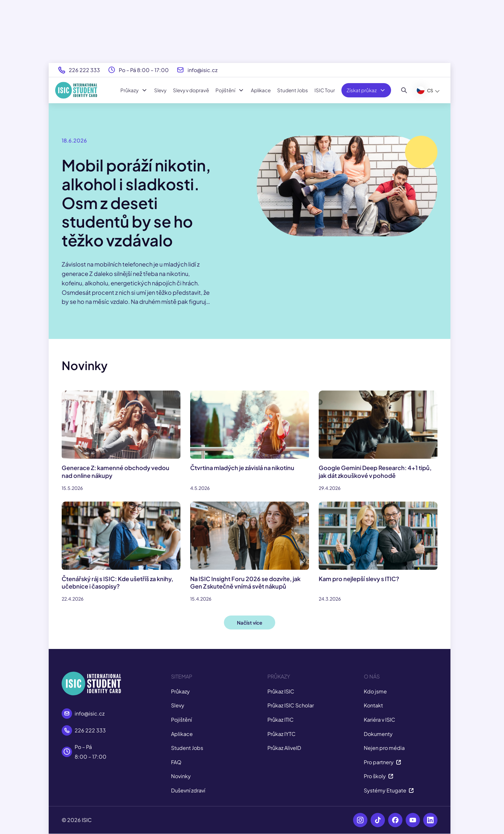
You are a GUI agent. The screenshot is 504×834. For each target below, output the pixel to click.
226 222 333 (84, 70)
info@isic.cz (203, 70)
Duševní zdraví (188, 790)
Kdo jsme (375, 691)
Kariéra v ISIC (380, 720)
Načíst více (250, 622)
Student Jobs (293, 90)
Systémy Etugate (389, 790)
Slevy (160, 90)
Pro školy (379, 776)
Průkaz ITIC (281, 720)
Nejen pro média (384, 748)
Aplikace (261, 90)
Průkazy (134, 90)
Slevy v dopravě (191, 90)
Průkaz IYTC (282, 734)
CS (425, 90)
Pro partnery (382, 762)
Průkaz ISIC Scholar (291, 705)
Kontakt (373, 705)
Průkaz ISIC (281, 691)
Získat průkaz (366, 90)
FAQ (176, 762)
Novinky (181, 776)
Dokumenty (378, 734)
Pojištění (230, 90)
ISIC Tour (325, 90)
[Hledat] (404, 90)
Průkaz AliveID (284, 748)
